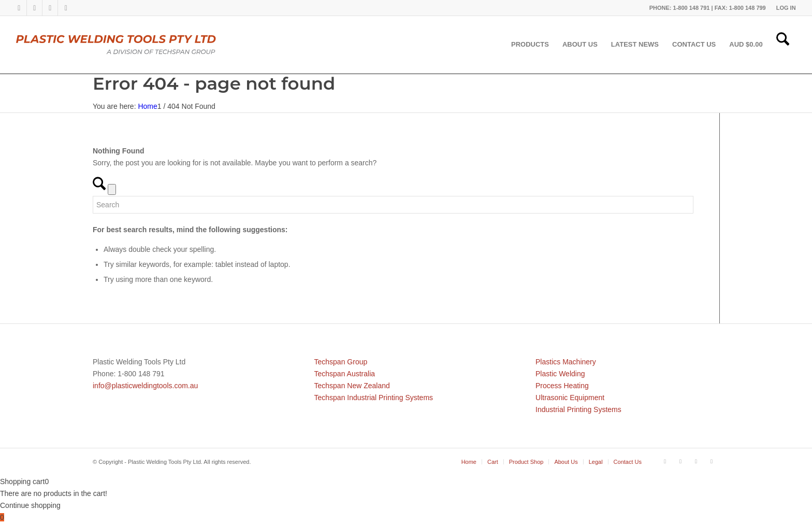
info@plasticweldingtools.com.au (145, 386)
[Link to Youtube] (50, 8)
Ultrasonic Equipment (570, 398)
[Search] (783, 45)
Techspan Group (341, 362)
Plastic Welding (560, 374)
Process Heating (562, 386)
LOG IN (786, 8)
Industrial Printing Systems (578, 409)
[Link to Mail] (66, 8)
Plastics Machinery (566, 362)
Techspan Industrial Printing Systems (374, 398)
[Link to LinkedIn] (34, 8)
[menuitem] (784, 8)
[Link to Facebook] (19, 8)
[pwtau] (124, 45)
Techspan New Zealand (352, 386)
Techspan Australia (345, 374)
